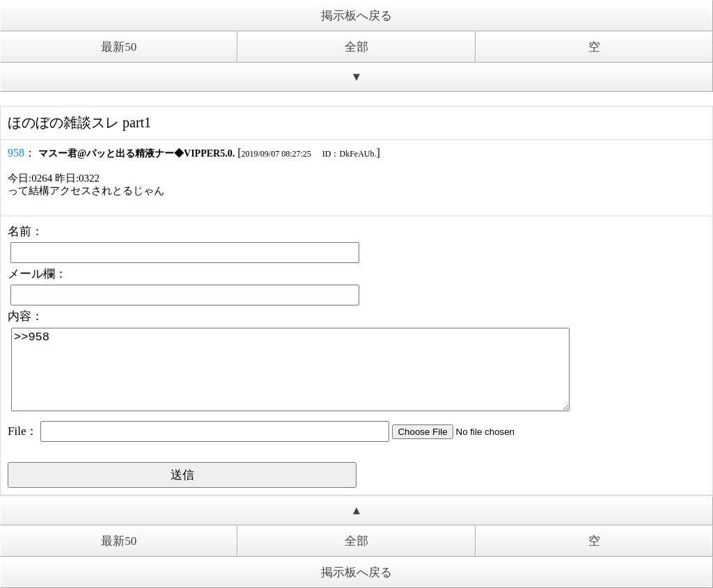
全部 (356, 47)
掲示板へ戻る (356, 16)
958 (16, 153)
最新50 (119, 47)
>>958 (290, 370)
